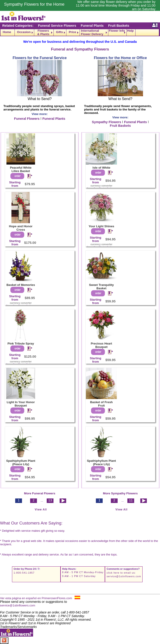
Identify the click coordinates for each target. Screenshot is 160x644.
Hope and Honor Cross (21, 228)
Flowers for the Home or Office (120, 58)
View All (41, 510)
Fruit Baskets (119, 26)
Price (72, 32)
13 (50, 500)
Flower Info (117, 31)
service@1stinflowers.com (124, 576)
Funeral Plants (92, 26)
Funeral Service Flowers (57, 26)
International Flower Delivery (92, 32)
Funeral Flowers (27, 119)
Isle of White (101, 168)
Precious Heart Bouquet (101, 345)
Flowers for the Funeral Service (40, 58)
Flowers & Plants (43, 32)
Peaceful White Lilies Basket (21, 169)
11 (131, 500)
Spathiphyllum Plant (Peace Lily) (21, 462)
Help (130, 31)
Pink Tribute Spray (21, 344)
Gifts (59, 32)
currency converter (21, 303)
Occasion (24, 32)
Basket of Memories (21, 285)
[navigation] (80, 32)
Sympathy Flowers (107, 122)
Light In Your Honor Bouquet (21, 404)
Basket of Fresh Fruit (101, 404)
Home (7, 32)
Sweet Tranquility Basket (102, 287)
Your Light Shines (101, 226)
